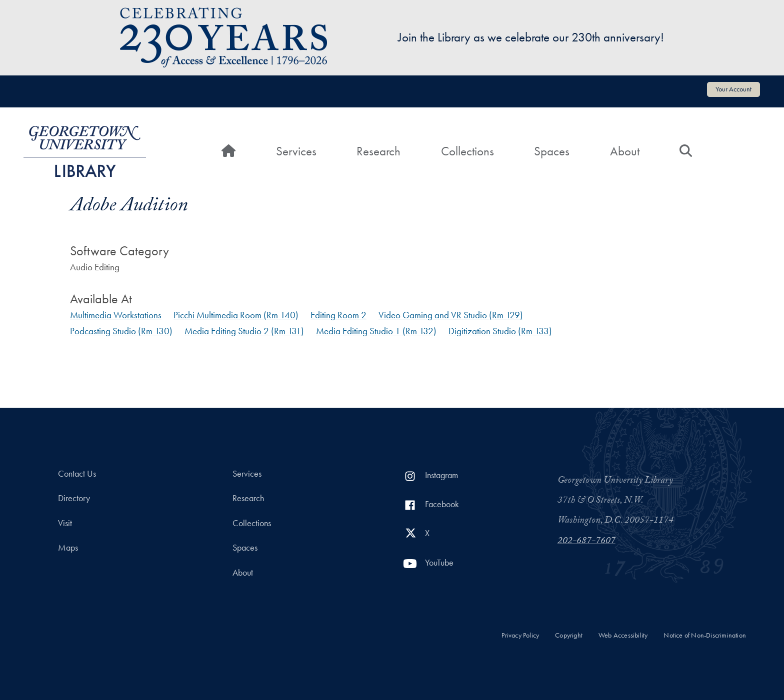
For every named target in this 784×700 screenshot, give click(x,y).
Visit (65, 523)
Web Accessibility (623, 635)
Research (378, 151)
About (625, 151)
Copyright (569, 635)
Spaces (552, 151)
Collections (467, 151)
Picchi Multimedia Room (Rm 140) (236, 315)
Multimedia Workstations (116, 315)
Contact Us (77, 474)
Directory (74, 498)
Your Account (733, 89)
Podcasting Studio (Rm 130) (121, 331)
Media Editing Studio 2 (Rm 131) (244, 331)
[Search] (686, 151)
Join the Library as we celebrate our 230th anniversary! (531, 37)
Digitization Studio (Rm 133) (500, 331)
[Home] (228, 151)
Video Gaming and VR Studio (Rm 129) (451, 315)
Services (296, 151)
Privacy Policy (520, 635)
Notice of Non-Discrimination (705, 635)
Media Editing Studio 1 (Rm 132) (376, 331)
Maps (68, 548)
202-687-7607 (586, 542)
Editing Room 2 (338, 315)
